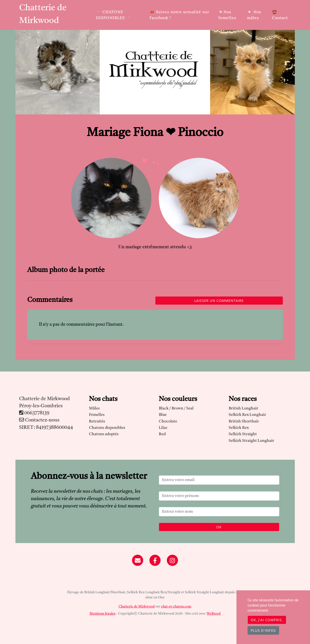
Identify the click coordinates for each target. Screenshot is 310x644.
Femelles (97, 415)
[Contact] (138, 561)
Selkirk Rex (239, 428)
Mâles (94, 409)
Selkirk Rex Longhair (247, 415)
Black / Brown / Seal (176, 409)
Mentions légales (102, 614)
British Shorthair (244, 421)
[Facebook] (155, 561)
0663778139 (37, 413)
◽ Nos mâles (254, 15)
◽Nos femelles (227, 15)
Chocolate (168, 421)
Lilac (163, 428)
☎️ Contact (280, 15)
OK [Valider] (219, 527)
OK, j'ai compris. (267, 620)
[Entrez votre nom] (219, 512)
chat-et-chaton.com (176, 607)
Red (162, 434)
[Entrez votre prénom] (219, 496)
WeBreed (214, 614)
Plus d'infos (263, 630)
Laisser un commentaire (219, 301)
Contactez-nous (39, 420)
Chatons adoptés (104, 434)
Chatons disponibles (107, 428)
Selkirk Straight (243, 434)
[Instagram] (172, 561)
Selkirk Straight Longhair (251, 441)
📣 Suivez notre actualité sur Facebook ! (179, 15)
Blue (163, 415)
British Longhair (243, 409)
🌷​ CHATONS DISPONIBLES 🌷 (114, 15)
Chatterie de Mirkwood (43, 15)
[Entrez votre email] (219, 480)
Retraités (97, 421)
